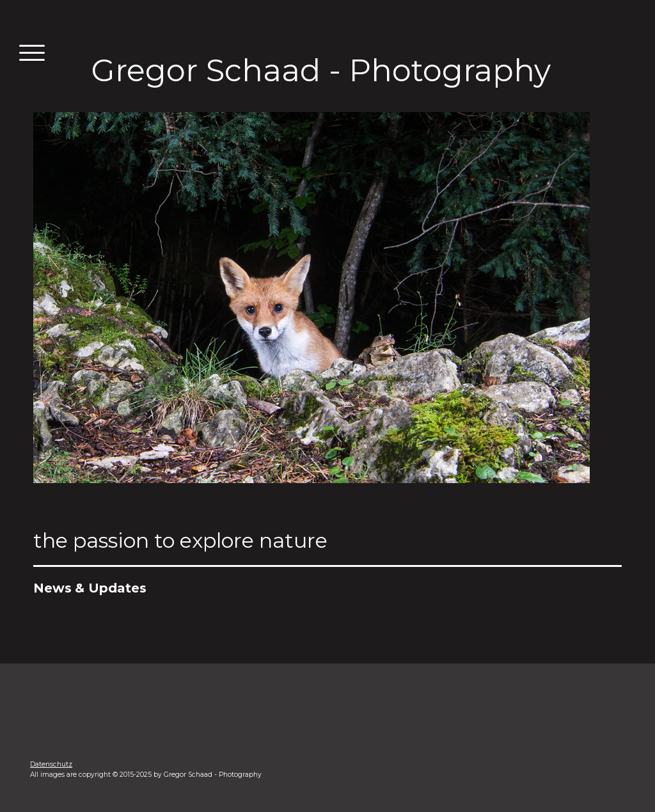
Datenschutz (51, 764)
